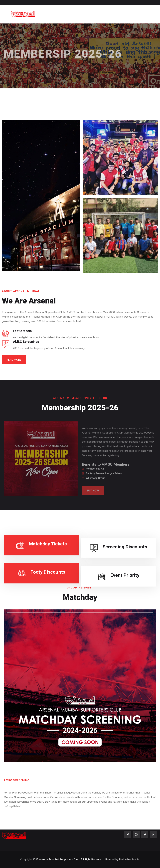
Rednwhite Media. (129, 859)
